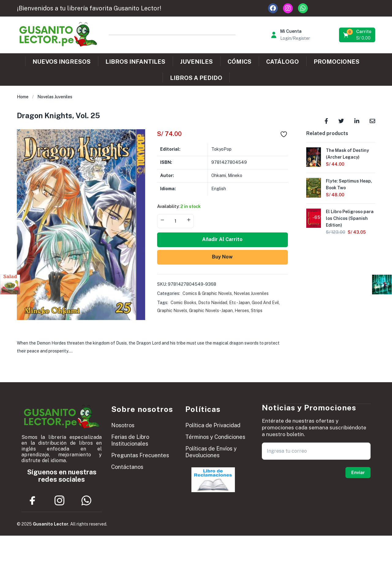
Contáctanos (127, 467)
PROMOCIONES (337, 62)
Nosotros (123, 425)
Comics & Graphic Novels (207, 293)
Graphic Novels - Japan (211, 311)
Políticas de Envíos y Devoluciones (211, 452)
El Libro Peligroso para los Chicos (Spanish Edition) (350, 218)
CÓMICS (239, 62)
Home (23, 97)
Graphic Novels (172, 311)
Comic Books (183, 303)
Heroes (242, 311)
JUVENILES (196, 62)
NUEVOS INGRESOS (62, 62)
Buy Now (222, 257)
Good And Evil (265, 303)
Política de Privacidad (213, 425)
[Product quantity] (175, 221)
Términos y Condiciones (215, 437)
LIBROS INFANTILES (135, 62)
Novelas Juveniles (55, 97)
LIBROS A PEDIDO (196, 78)
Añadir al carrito (222, 239)
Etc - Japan (239, 303)
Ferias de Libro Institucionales (130, 440)
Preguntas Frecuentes (140, 455)
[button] (358, 35)
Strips (257, 311)
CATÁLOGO (283, 62)
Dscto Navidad (213, 303)
